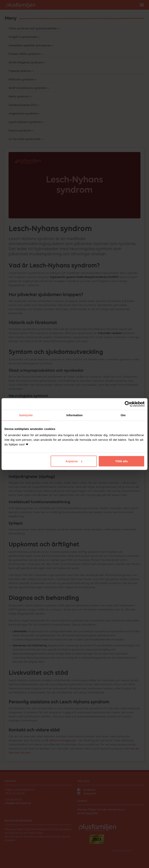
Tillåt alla (121, 461)
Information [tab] (74, 415)
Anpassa (74, 461)
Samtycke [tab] (26, 415)
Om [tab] (123, 415)
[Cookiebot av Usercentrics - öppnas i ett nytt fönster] (128, 404)
